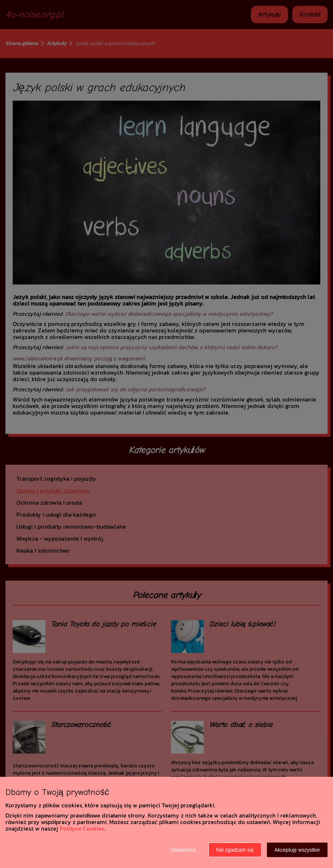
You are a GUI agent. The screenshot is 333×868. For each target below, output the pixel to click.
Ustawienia (183, 850)
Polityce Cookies (82, 828)
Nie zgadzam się (235, 850)
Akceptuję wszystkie (297, 850)
